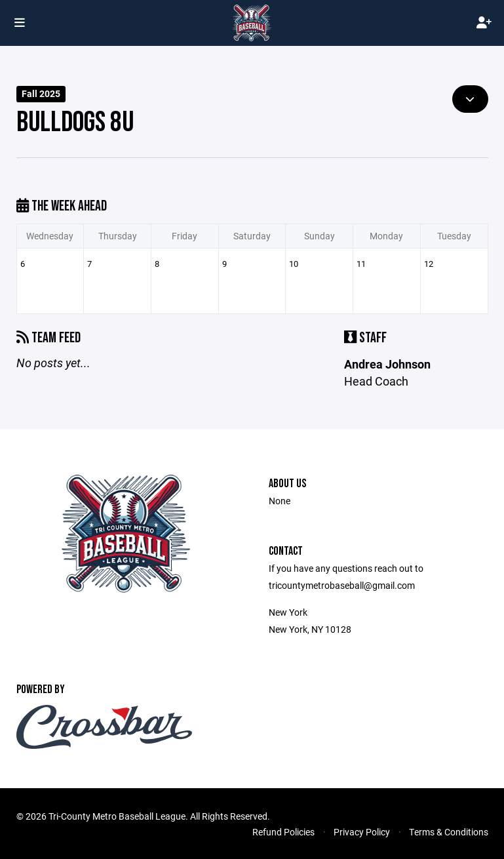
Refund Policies (283, 832)
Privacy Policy (362, 832)
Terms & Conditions (449, 832)
